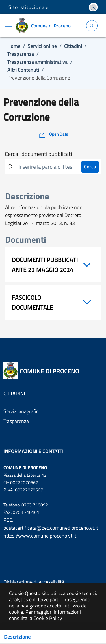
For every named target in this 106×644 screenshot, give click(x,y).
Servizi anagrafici (21, 411)
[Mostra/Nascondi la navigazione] (8, 27)
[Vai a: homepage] (45, 26)
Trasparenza (16, 421)
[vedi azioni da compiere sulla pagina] (53, 134)
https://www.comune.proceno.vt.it (40, 536)
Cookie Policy (48, 618)
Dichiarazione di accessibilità (34, 582)
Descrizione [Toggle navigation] (17, 637)
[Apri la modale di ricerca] (92, 26)
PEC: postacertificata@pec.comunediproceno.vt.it (51, 524)
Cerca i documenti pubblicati (38, 154)
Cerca (90, 167)
